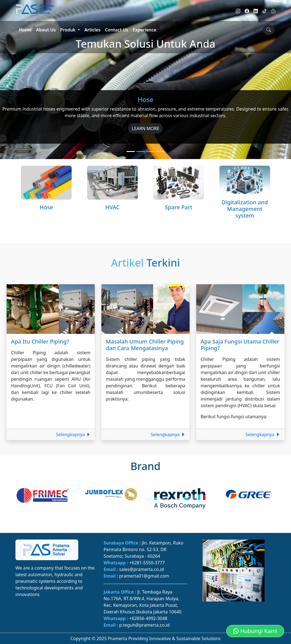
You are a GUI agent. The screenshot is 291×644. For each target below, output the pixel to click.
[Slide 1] (131, 151)
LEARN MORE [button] (145, 128)
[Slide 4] (160, 151)
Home (25, 30)
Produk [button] (68, 30)
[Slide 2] (141, 151)
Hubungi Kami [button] (255, 631)
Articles (92, 30)
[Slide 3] (150, 151)
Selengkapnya (73, 434)
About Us (46, 30)
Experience (145, 30)
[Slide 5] (251, 594)
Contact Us (117, 30)
